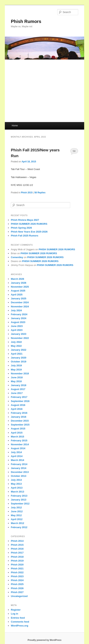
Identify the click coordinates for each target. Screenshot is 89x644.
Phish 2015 (27, 193)
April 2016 (17, 409)
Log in (14, 614)
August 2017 (18, 389)
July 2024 (16, 310)
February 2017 (19, 397)
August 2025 (18, 291)
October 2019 (18, 362)
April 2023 (17, 330)
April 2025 (17, 295)
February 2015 (19, 440)
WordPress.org (19, 626)
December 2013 (20, 472)
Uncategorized (19, 596)
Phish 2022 (17, 572)
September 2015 (20, 425)
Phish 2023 (17, 576)
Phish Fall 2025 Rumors (25, 236)
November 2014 (20, 444)
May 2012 (16, 515)
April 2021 (17, 354)
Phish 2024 (17, 580)
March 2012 (17, 523)
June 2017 (17, 393)
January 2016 (18, 417)
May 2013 (16, 484)
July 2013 (16, 480)
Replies (40, 193)
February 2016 (19, 413)
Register (16, 610)
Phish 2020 (17, 565)
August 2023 (18, 322)
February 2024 (19, 314)
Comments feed (20, 622)
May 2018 (16, 381)
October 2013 (18, 476)
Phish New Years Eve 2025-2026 (29, 232)
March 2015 (17, 437)
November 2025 (20, 287)
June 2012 (17, 511)
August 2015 (18, 429)
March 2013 (17, 492)
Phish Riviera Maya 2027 (25, 220)
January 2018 (18, 385)
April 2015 (17, 433)
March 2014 (17, 460)
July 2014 (16, 452)
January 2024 (18, 318)
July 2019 (16, 365)
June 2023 (17, 326)
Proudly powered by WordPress (44, 640)
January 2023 (18, 334)
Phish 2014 (17, 541)
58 (74, 151)
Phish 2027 (17, 592)
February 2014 (19, 464)
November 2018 (20, 374)
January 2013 (18, 500)
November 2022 (20, 338)
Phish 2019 (17, 561)
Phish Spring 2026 (21, 228)
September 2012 (20, 504)
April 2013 (17, 488)
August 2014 (18, 448)
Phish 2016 (17, 549)
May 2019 (16, 370)
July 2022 (16, 342)
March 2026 (17, 279)
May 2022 (16, 346)
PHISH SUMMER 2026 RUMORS (29, 224)
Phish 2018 (17, 557)
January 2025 (18, 298)
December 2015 (20, 421)
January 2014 (18, 468)
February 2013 (19, 496)
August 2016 (18, 405)
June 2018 (17, 377)
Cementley (17, 257)
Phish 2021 (17, 569)
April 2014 (17, 456)
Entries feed (18, 618)
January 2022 (18, 350)
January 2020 (18, 358)
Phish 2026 (17, 588)
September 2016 (20, 401)
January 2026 (18, 283)
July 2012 (16, 507)
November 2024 (20, 307)
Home (15, 126)
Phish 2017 (17, 553)
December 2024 (20, 302)
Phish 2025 (17, 584)
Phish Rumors (26, 21)
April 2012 (17, 519)
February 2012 (19, 527)
